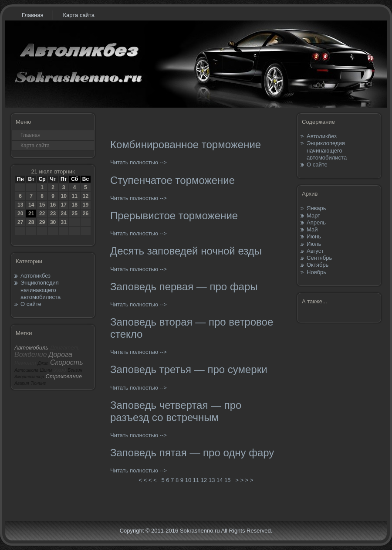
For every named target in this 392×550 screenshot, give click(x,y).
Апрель (316, 222)
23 (53, 214)
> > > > (244, 480)
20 (20, 214)
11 (74, 196)
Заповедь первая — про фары (184, 287)
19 (86, 205)
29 (42, 222)
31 (63, 222)
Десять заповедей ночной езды (186, 251)
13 (20, 205)
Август (315, 251)
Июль (314, 244)
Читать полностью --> (139, 162)
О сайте (31, 304)
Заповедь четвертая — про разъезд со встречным (176, 411)
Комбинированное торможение (186, 144)
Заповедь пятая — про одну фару (192, 453)
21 (31, 214)
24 (63, 214)
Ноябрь (316, 272)
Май (312, 229)
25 (74, 214)
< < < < (148, 480)
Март (313, 216)
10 (63, 196)
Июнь (314, 236)
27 (20, 222)
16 (53, 205)
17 (63, 205)
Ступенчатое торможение (172, 180)
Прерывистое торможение (174, 216)
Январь (316, 208)
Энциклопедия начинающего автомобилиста (41, 290)
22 (42, 214)
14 (31, 205)
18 (74, 205)
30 (53, 222)
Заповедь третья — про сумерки (189, 369)
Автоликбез (35, 276)
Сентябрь (319, 258)
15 (42, 205)
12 (86, 196)
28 (31, 222)
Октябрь (318, 265)
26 (86, 214)
